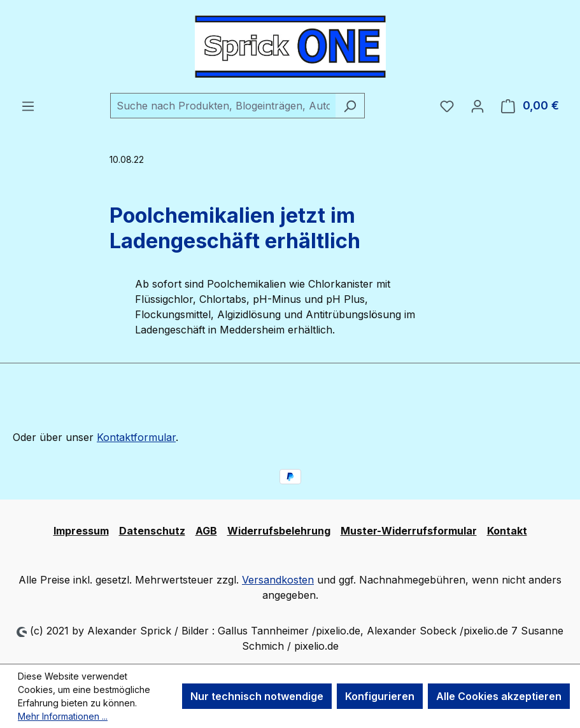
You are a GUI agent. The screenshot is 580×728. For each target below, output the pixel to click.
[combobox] (223, 106)
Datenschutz (152, 531)
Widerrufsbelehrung (279, 531)
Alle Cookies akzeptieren (499, 696)
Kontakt (507, 531)
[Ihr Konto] (477, 106)
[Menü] (28, 106)
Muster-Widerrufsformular (409, 531)
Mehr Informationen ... (63, 716)
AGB (206, 531)
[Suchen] (350, 106)
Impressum (81, 531)
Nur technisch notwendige (257, 696)
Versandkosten (278, 580)
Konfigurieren (380, 696)
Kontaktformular (136, 437)
